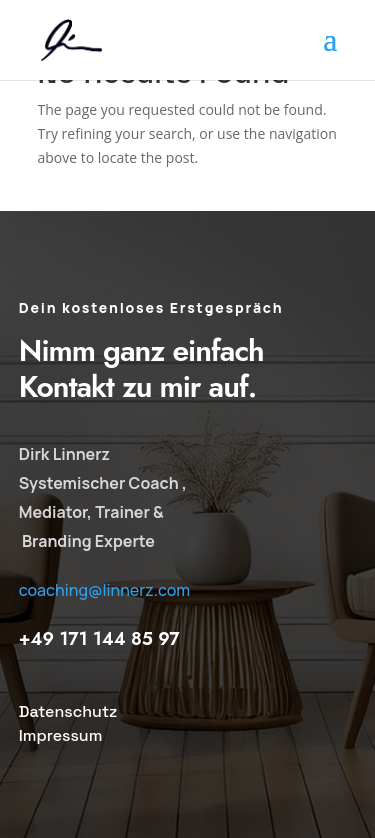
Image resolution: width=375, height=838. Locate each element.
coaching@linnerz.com (104, 590)
